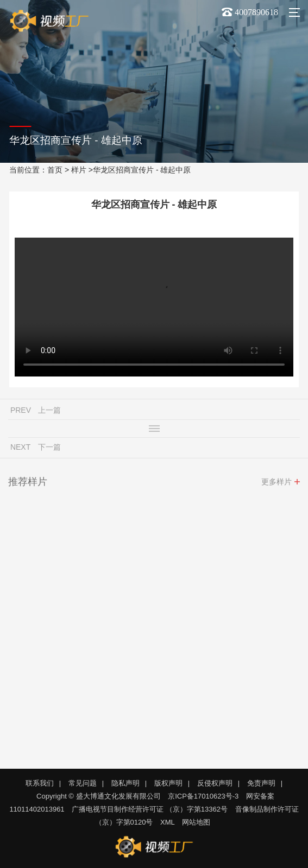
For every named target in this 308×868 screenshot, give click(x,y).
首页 (55, 170)
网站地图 (196, 822)
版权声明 (168, 783)
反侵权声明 (215, 783)
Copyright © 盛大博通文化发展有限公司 (98, 796)
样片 (79, 170)
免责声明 (261, 783)
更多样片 (276, 483)
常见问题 (83, 783)
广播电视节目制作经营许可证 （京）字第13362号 (150, 809)
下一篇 (49, 449)
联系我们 (40, 783)
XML (168, 822)
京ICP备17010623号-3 (203, 796)
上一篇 (49, 412)
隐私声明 (125, 783)
